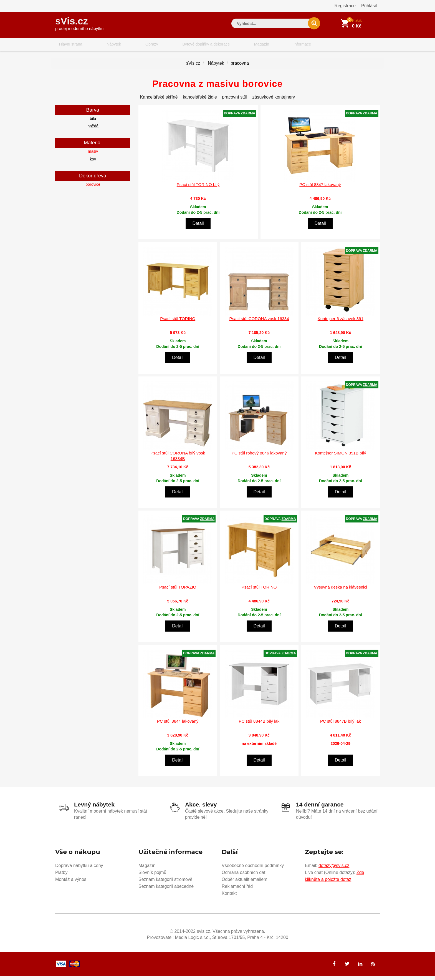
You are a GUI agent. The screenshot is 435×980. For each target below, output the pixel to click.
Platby (61, 876)
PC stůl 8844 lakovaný (178, 726)
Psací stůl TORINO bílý (198, 189)
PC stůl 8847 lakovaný (320, 189)
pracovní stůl (235, 102)
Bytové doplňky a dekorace (183, 46)
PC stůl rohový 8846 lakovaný (259, 458)
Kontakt (229, 897)
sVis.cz (79, 22)
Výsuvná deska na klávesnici (340, 592)
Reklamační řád (237, 890)
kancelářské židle (200, 102)
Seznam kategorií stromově (165, 883)
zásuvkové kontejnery (274, 102)
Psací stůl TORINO (178, 324)
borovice (93, 189)
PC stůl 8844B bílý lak (259, 726)
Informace (267, 46)
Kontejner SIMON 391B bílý (340, 458)
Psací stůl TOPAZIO (178, 592)
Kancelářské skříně (159, 102)
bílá (93, 124)
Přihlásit (369, 6)
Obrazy (135, 46)
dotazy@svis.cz (334, 869)
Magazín (233, 46)
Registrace (345, 6)
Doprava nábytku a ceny (79, 869)
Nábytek (104, 46)
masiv (93, 157)
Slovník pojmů (152, 876)
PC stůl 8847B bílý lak (341, 726)
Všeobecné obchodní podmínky (253, 869)
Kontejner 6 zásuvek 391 (341, 324)
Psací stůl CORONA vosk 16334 (259, 324)
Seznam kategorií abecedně (166, 890)
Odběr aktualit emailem (245, 883)
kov (93, 164)
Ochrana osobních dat (243, 876)
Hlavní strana (67, 46)
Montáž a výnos (71, 883)
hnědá (93, 131)
